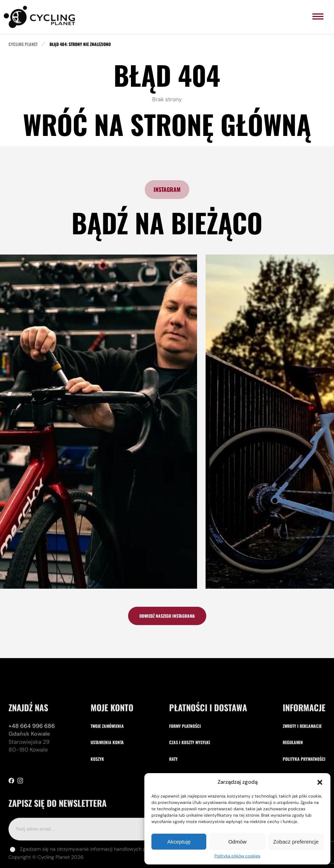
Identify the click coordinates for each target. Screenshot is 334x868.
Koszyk (97, 792)
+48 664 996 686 (32, 759)
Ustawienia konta (107, 776)
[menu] (318, 16)
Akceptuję (179, 842)
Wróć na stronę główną (167, 124)
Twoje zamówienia (107, 759)
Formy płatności (185, 759)
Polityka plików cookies (237, 856)
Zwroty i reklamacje (302, 759)
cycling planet (23, 44)
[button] (320, 782)
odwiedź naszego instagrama (167, 619)
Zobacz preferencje (296, 842)
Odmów (237, 842)
